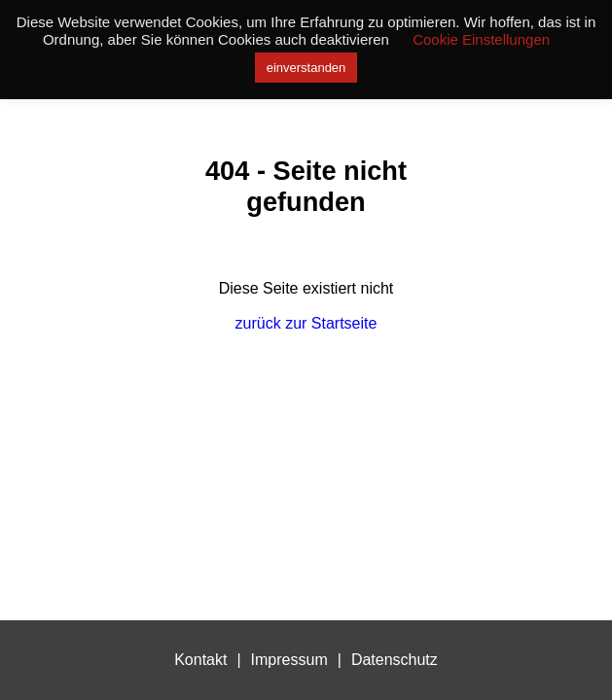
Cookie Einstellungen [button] (481, 39)
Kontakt (200, 660)
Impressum (289, 660)
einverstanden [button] (306, 68)
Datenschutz (395, 660)
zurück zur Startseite (306, 323)
